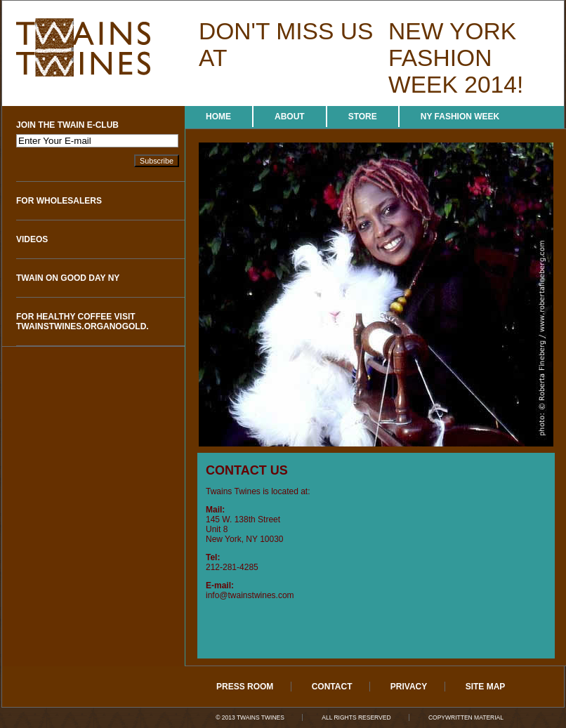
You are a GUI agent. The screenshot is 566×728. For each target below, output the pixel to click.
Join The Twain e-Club (67, 125)
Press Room (245, 687)
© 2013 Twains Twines (250, 717)
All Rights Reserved (356, 717)
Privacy (409, 687)
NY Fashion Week (460, 117)
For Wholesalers (59, 201)
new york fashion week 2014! (456, 58)
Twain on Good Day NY (68, 278)
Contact (332, 687)
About (290, 117)
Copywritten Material (466, 717)
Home (218, 117)
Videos (32, 239)
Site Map (486, 687)
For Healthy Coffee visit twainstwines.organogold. (83, 322)
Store (363, 117)
